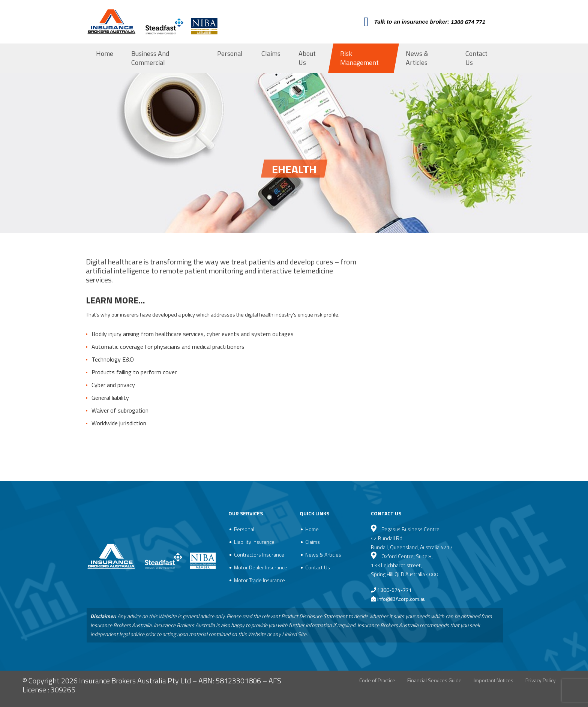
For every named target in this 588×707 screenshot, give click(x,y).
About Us (307, 58)
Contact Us (476, 58)
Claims (271, 53)
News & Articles (417, 58)
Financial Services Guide (434, 680)
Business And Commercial (150, 58)
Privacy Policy (541, 680)
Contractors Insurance (259, 555)
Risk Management (359, 58)
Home (105, 53)
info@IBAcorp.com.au (401, 599)
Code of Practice (377, 680)
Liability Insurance (254, 542)
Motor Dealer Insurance (261, 567)
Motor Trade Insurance (259, 580)
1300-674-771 (391, 590)
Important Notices (493, 680)
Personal (230, 53)
